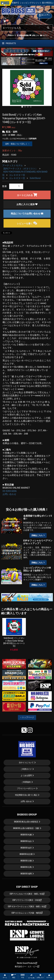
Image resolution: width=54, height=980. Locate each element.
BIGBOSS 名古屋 (26, 854)
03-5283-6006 (10, 491)
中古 (23, 976)
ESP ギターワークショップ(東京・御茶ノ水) (27, 906)
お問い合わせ (9, 494)
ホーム (5, 976)
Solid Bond (35, 178)
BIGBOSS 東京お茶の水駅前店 (26, 822)
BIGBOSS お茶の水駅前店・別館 (26, 828)
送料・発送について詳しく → (17, 144)
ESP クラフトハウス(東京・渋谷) (27, 900)
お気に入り (34, 35)
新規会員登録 (23, 35)
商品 (14, 976)
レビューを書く (27, 223)
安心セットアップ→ (44, 16)
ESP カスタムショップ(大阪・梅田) (27, 913)
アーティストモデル (13, 165)
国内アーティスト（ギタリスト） (20, 169)
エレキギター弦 (17, 175)
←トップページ (27, 717)
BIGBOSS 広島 (26, 867)
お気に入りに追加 (27, 204)
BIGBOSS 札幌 (26, 835)
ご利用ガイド (11, 35)
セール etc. (31, 976)
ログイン (44, 35)
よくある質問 (26, 775)
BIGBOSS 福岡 (26, 874)
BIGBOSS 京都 (26, 861)
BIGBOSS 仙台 (26, 841)
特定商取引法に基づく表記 (26, 795)
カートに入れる (27, 195)
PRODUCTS (9, 43)
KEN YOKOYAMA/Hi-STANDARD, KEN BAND (25, 172)
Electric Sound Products (27, 963)
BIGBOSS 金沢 (26, 848)
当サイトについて (26, 763)
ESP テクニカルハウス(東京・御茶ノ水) (27, 894)
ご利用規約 (26, 782)
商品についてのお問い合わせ (27, 214)
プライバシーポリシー (26, 788)
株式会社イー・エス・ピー (27, 966)
